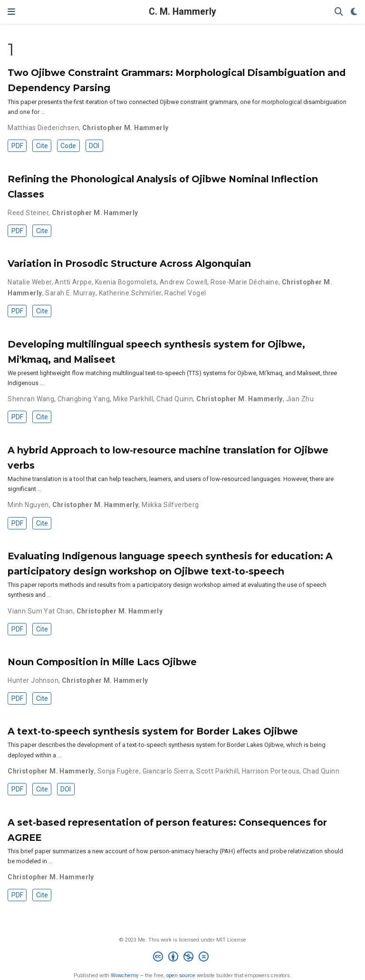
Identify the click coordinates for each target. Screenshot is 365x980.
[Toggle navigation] (11, 12)
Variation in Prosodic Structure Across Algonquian (129, 264)
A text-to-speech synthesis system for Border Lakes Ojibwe (153, 731)
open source (181, 975)
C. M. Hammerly (182, 12)
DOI (94, 146)
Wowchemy (125, 975)
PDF (17, 146)
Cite (42, 146)
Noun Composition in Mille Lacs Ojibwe (102, 662)
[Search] (339, 12)
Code (68, 146)
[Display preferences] (354, 12)
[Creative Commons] (183, 958)
